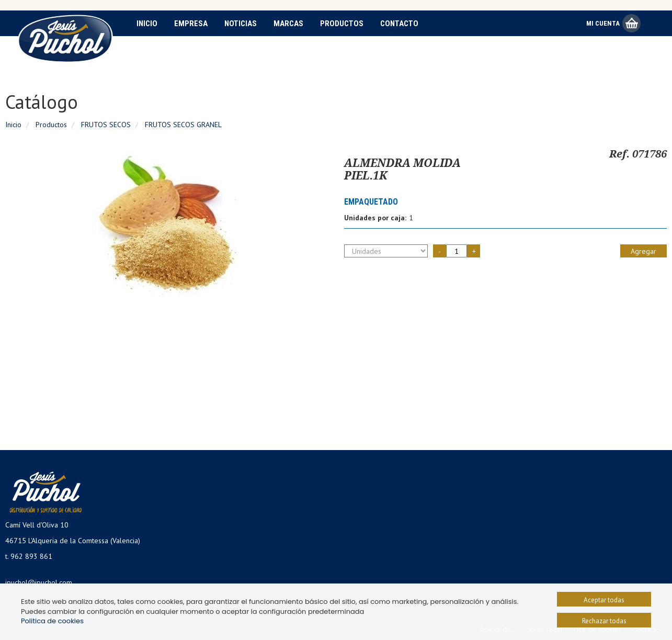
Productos (342, 24)
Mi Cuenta (603, 23)
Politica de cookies (52, 621)
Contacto (399, 24)
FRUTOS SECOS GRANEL (183, 125)
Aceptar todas (604, 600)
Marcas (288, 24)
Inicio (147, 24)
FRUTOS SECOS (106, 125)
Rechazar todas (604, 621)
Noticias (241, 24)
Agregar (643, 251)
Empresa (191, 24)
